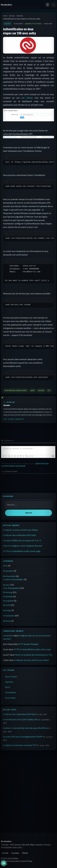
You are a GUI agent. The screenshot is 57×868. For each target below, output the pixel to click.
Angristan (9, 682)
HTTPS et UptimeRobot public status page (22, 551)
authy (32, 390)
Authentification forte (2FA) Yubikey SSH (20, 720)
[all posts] (9, 419)
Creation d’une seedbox (13, 580)
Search (29, 513)
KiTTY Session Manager (28, 644)
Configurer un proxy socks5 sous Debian (20, 530)
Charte (25, 853)
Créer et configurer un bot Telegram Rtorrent (23, 546)
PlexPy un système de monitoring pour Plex (34, 655)
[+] (32, 456)
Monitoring (8, 592)
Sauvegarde (8, 601)
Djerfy (8, 687)
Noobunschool (9, 576)
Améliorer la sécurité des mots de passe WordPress (25, 728)
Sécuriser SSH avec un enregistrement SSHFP (23, 737)
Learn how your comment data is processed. (25, 465)
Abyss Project (11, 676)
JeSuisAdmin (10, 692)
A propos (15, 853)
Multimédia (8, 597)
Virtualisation (9, 616)
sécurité (41, 390)
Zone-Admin (10, 698)
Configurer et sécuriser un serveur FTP (20, 745)
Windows (7, 621)
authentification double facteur (16, 390)
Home (5, 16)
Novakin (7, 405)
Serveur (12, 16)
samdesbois (8, 635)
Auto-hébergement (11, 588)
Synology (7, 610)
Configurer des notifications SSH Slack (20, 535)
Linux (5, 566)
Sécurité (20, 16)
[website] (19, 419)
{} (29, 456)
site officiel (27, 98)
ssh (49, 390)
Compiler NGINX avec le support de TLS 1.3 (22, 541)
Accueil (5, 853)
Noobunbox (7, 5)
